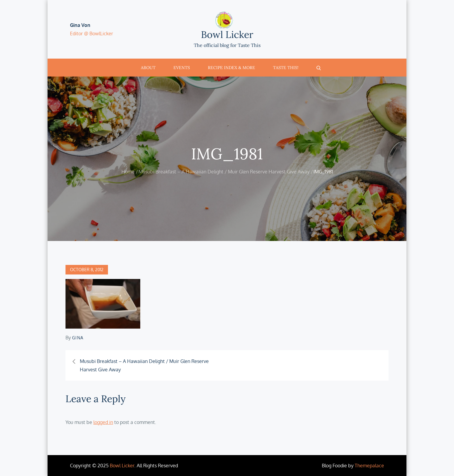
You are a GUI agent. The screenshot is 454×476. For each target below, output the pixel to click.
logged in (103, 422)
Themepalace (369, 466)
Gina (78, 338)
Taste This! (286, 68)
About (148, 68)
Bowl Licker (227, 35)
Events (182, 68)
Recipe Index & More (231, 68)
